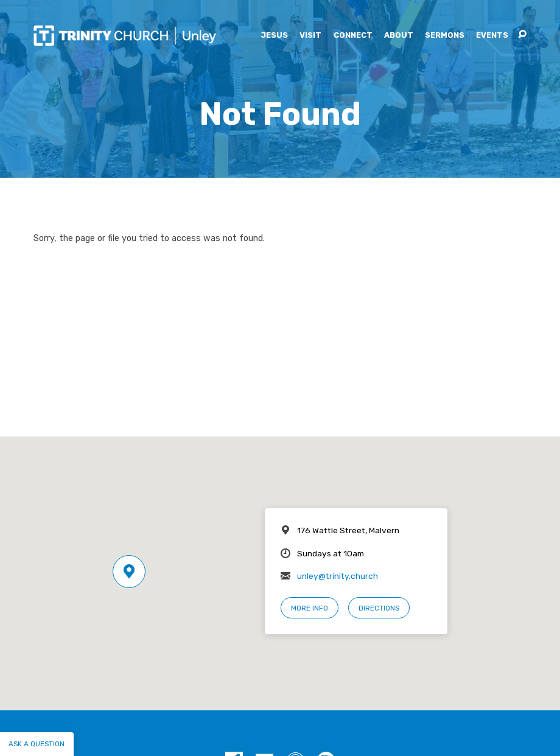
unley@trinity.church (338, 576)
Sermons (445, 36)
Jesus (274, 36)
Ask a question (37, 744)
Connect (353, 36)
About (399, 36)
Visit (310, 36)
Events (492, 36)
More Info (310, 608)
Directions (379, 608)
